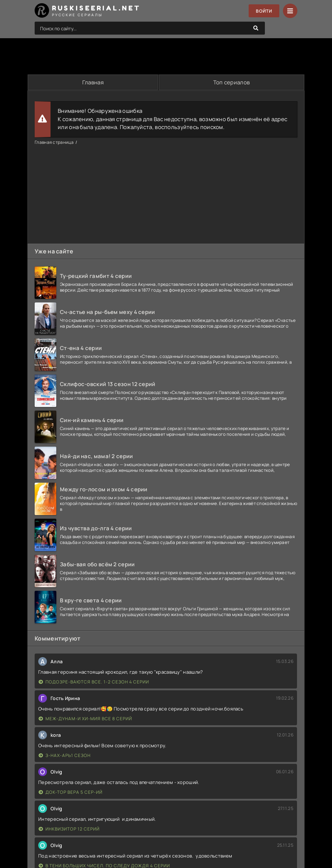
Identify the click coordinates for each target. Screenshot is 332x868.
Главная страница (54, 142)
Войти (264, 11)
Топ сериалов (232, 82)
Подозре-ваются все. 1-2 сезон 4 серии (94, 682)
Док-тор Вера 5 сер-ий (71, 792)
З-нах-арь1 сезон (65, 755)
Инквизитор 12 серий (69, 829)
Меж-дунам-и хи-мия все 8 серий (85, 719)
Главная (93, 82)
